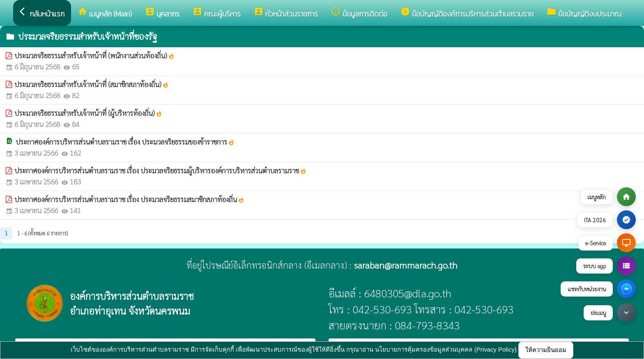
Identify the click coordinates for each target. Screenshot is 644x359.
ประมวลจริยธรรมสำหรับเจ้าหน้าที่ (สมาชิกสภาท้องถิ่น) (92, 84)
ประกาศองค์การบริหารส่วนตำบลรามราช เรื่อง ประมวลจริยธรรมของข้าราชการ (125, 142)
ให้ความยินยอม (546, 350)
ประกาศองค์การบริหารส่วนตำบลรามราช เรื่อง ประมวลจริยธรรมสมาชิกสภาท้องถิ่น (129, 199)
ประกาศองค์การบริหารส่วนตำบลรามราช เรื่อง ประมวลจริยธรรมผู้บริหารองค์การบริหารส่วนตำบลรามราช (160, 170)
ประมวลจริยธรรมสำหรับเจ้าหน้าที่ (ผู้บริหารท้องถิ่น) (88, 113)
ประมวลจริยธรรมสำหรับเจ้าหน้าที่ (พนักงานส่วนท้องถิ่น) (94, 55)
